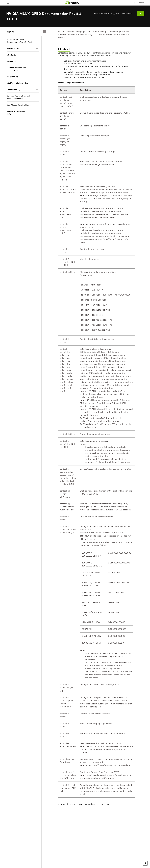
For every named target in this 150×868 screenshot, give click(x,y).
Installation (11, 61)
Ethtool (62, 38)
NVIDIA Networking (97, 32)
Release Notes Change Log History (18, 113)
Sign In (141, 2)
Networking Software (119, 32)
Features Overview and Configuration (16, 69)
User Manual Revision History (19, 105)
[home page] (72, 3)
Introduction (12, 55)
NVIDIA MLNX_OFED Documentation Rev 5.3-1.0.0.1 (103, 35)
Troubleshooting (13, 89)
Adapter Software (67, 35)
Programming (12, 77)
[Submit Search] (141, 14)
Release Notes (13, 49)
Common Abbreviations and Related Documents (18, 97)
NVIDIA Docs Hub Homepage (71, 32)
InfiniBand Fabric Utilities (17, 83)
